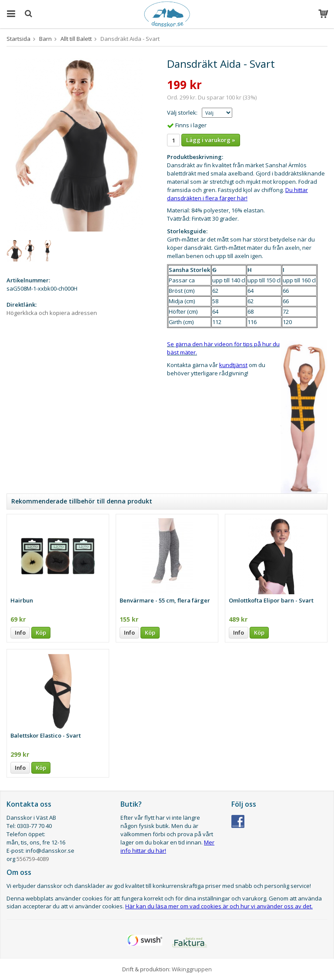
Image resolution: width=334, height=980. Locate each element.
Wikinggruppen (192, 969)
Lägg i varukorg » (211, 140)
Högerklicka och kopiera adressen (52, 313)
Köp (41, 632)
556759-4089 (33, 859)
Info (20, 632)
